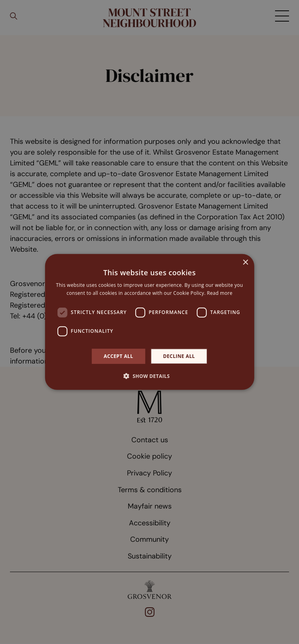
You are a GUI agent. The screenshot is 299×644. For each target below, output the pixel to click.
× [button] (245, 263)
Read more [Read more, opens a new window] (220, 293)
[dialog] (149, 322)
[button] (150, 376)
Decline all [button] (179, 356)
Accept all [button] (119, 356)
